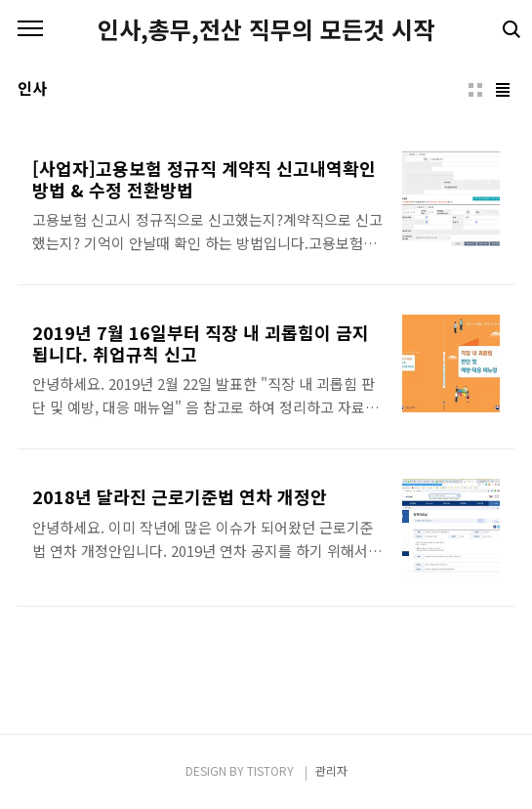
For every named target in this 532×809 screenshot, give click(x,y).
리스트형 (503, 90)
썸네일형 (475, 90)
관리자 (331, 770)
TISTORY (270, 770)
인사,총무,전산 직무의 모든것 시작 (266, 29)
